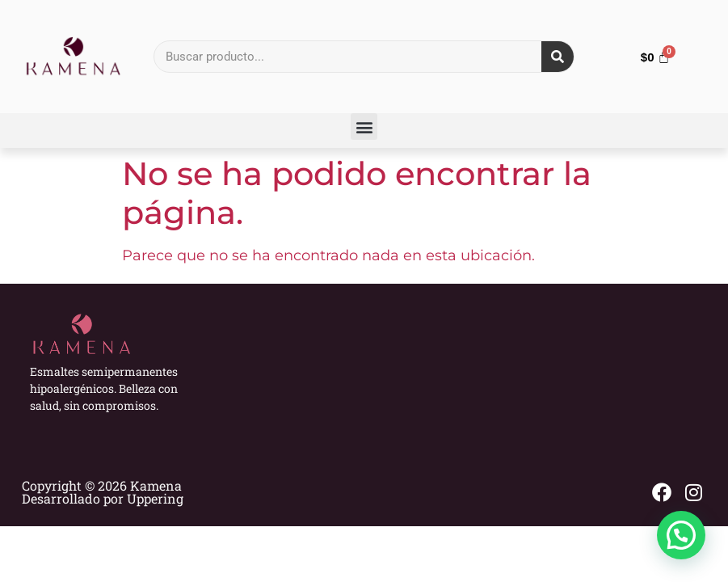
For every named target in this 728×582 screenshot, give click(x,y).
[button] (364, 127)
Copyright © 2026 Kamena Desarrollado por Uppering (103, 492)
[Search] (558, 57)
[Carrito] (655, 57)
